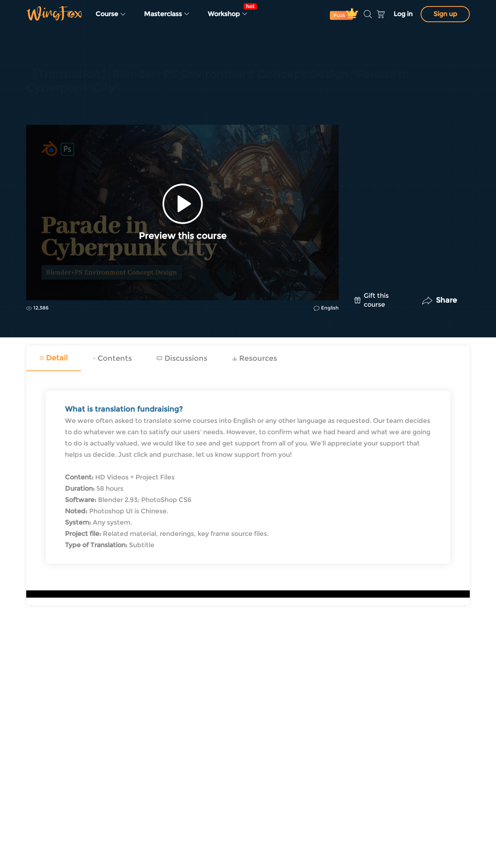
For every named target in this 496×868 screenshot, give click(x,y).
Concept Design (49, 95)
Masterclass (167, 14)
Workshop (230, 10)
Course (111, 14)
